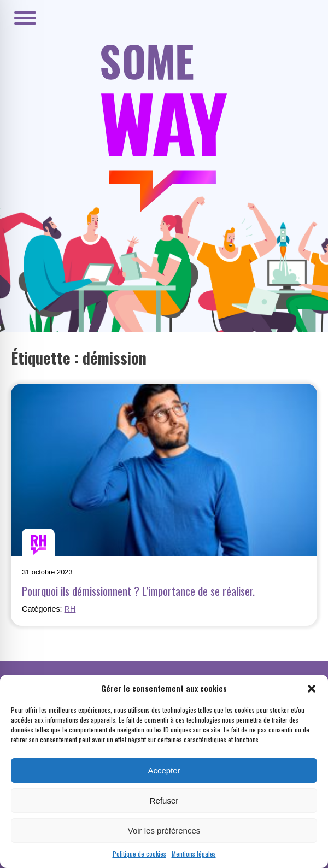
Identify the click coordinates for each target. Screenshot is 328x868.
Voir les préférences (164, 831)
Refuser (164, 800)
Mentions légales (194, 854)
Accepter (164, 770)
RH (70, 609)
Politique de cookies (139, 854)
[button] (312, 689)
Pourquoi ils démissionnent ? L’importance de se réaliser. (138, 591)
